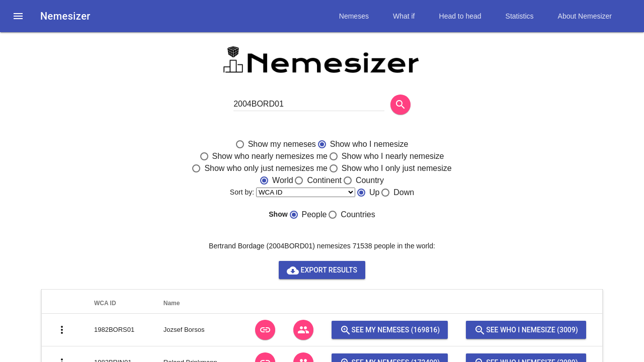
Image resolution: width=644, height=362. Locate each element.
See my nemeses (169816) (390, 330)
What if (404, 16)
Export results (322, 270)
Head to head (460, 16)
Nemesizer (65, 16)
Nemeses (354, 16)
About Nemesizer (585, 16)
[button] (18, 16)
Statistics (520, 16)
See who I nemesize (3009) (526, 330)
